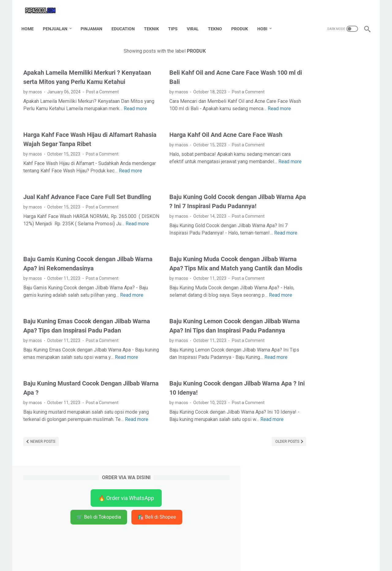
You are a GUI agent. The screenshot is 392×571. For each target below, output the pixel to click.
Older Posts (236, 520)
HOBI (264, 24)
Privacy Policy (237, 555)
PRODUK (241, 24)
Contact (168, 555)
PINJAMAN (93, 24)
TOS (213, 555)
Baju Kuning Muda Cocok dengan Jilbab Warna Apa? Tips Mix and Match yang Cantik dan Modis (198, 306)
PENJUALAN (57, 24)
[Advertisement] (323, 216)
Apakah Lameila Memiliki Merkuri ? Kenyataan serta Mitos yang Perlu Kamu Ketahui (78, 79)
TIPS (175, 24)
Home (29, 24)
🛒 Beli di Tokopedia (323, 86)
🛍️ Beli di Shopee (323, 104)
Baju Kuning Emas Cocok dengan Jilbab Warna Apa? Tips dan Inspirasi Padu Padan (77, 385)
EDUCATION (125, 24)
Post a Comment (102, 98)
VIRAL (195, 24)
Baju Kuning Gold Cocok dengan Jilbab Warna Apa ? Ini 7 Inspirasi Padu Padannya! (196, 227)
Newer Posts (42, 520)
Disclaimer (192, 555)
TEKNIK (153, 24)
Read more (50, 122)
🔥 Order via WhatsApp (323, 68)
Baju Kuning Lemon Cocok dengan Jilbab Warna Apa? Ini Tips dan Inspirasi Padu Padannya (198, 385)
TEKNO (217, 24)
